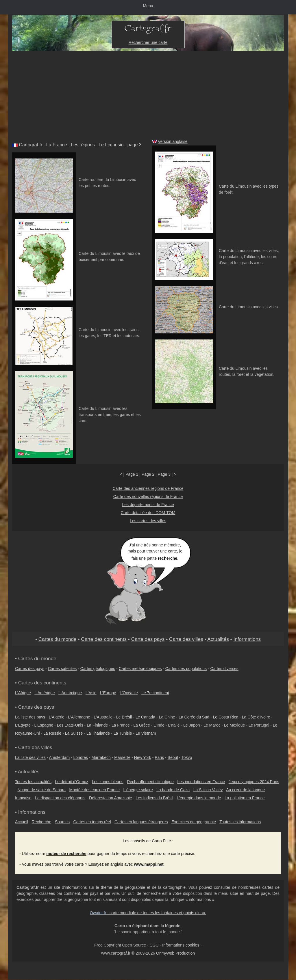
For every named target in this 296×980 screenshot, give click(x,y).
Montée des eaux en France (95, 790)
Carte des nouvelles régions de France (148, 496)
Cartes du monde (58, 639)
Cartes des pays (30, 669)
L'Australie (103, 717)
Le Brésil (124, 717)
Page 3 (164, 474)
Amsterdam (60, 757)
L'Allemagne (79, 717)
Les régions (83, 145)
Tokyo (187, 757)
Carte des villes (186, 639)
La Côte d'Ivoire (256, 717)
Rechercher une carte (148, 42)
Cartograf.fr (30, 145)
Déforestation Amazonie (111, 798)
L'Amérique (45, 693)
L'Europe (108, 693)
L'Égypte (23, 725)
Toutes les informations (240, 822)
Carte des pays (148, 639)
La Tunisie (123, 733)
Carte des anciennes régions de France (148, 488)
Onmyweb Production (175, 953)
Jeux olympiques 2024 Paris (254, 782)
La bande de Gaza (173, 790)
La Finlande (97, 725)
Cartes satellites (62, 669)
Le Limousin (111, 145)
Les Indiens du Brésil (154, 798)
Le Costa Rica (225, 717)
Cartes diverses (224, 669)
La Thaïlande (98, 733)
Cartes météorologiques (140, 669)
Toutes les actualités (33, 782)
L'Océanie (129, 693)
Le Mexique (234, 725)
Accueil (22, 822)
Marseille (122, 757)
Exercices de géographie (194, 822)
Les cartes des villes (148, 521)
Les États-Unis (70, 725)
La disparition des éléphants (60, 798)
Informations (247, 639)
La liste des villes (30, 757)
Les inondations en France (201, 782)
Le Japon (192, 725)
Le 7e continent (155, 693)
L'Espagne (44, 725)
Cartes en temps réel (92, 822)
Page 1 (132, 474)
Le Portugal (259, 725)
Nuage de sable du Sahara (42, 790)
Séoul (173, 757)
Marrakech (101, 757)
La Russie (52, 733)
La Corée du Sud (194, 717)
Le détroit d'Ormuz (72, 782)
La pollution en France (245, 798)
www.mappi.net (149, 864)
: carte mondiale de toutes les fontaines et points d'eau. (148, 913)
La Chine (167, 717)
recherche (168, 558)
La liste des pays (30, 717)
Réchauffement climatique (150, 782)
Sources (62, 822)
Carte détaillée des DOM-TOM (148, 513)
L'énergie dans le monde (199, 798)
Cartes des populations (186, 669)
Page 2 (148, 474)
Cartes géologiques (98, 669)
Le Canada (146, 717)
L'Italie (174, 725)
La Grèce (142, 725)
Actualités (218, 639)
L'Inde (159, 725)
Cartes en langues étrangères (141, 822)
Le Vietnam (146, 733)
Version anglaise (173, 141)
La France (57, 145)
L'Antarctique (70, 693)
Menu (148, 6)
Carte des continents (104, 639)
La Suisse (74, 733)
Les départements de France (148, 505)
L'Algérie (57, 717)
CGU (154, 945)
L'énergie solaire (138, 790)
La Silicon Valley (208, 790)
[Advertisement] (148, 94)
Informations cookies (181, 945)
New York (143, 757)
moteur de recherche (66, 854)
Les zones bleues (108, 782)
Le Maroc (212, 725)
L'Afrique (23, 693)
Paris (159, 757)
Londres (81, 757)
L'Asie (91, 693)
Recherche (42, 822)
